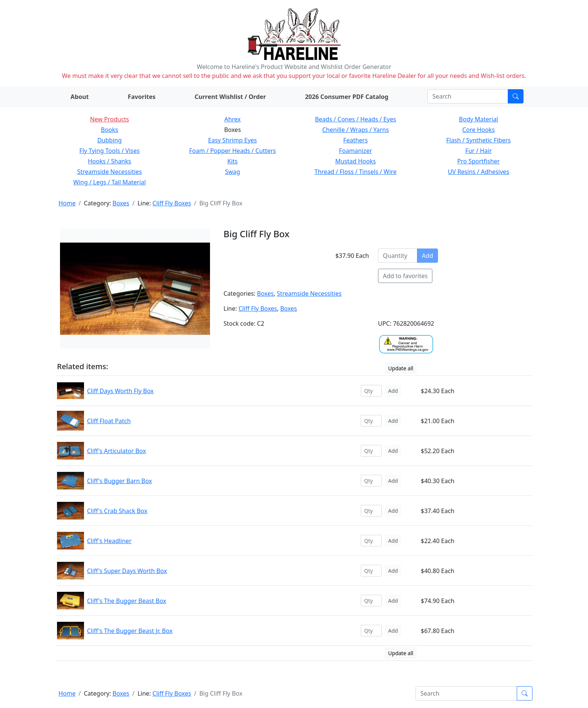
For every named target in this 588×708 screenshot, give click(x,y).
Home (67, 203)
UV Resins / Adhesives (478, 172)
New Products (109, 119)
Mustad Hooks (355, 161)
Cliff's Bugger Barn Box (119, 481)
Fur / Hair (479, 151)
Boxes (121, 203)
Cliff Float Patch (109, 421)
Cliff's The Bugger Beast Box (127, 601)
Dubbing (109, 140)
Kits (232, 161)
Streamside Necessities (110, 172)
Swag (232, 172)
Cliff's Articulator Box (116, 451)
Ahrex (232, 119)
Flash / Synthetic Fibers (478, 140)
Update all (401, 368)
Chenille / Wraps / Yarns (355, 130)
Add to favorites (405, 276)
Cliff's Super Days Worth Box (127, 571)
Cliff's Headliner (109, 541)
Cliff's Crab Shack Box (117, 511)
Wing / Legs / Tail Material (109, 182)
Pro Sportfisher (478, 161)
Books (109, 130)
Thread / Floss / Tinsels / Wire (356, 172)
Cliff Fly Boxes (172, 203)
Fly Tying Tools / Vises (110, 151)
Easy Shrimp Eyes (232, 140)
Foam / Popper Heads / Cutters (232, 151)
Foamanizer (355, 151)
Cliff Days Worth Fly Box (120, 391)
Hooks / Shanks (109, 161)
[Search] (468, 96)
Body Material (478, 119)
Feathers (355, 140)
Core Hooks (479, 130)
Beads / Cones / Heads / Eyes (355, 119)
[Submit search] (516, 96)
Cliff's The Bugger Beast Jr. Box (130, 631)
